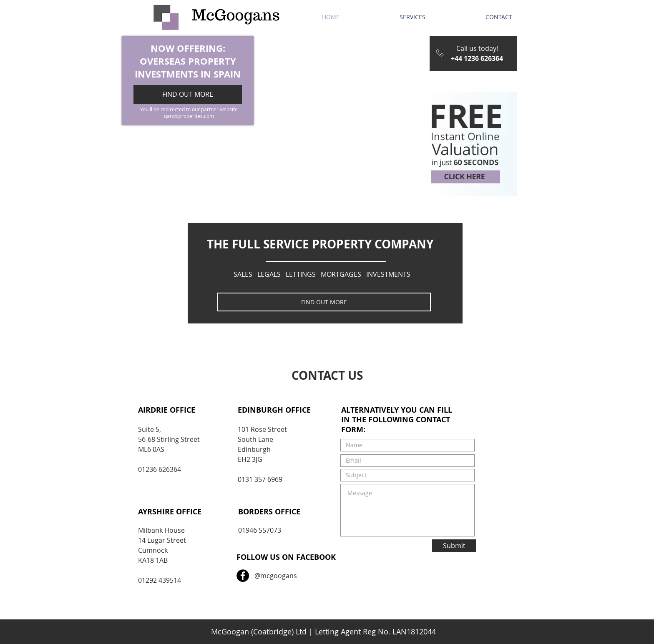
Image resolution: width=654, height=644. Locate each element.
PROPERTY (212, 61)
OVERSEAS (163, 61)
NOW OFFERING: (188, 48)
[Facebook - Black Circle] (243, 576)
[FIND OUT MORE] (324, 302)
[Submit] (454, 546)
